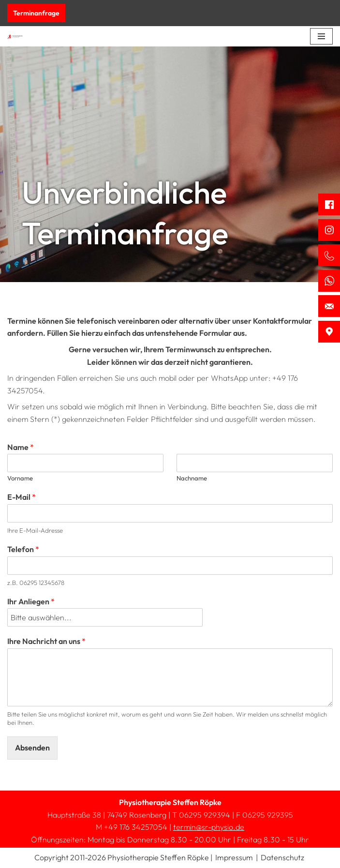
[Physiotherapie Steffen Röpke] (15, 37)
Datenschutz (282, 857)
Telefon (23, 549)
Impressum (234, 857)
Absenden (32, 748)
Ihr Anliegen (31, 601)
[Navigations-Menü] (321, 36)
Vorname (20, 478)
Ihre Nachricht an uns (46, 641)
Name (21, 447)
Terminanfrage (36, 13)
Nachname (192, 478)
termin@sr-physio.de (209, 827)
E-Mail (22, 497)
